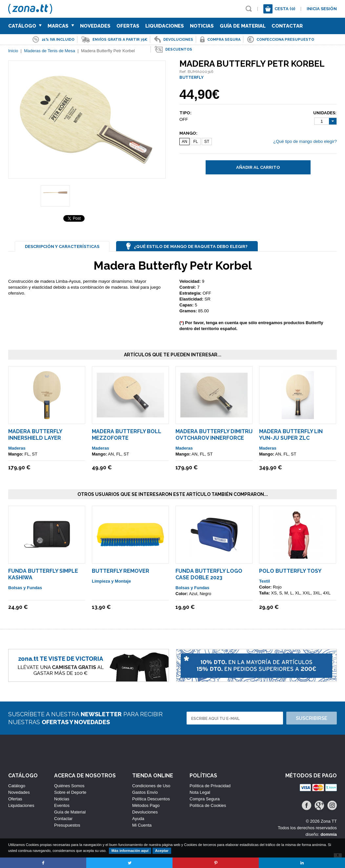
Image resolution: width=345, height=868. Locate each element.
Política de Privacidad (210, 786)
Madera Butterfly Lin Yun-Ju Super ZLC (291, 435)
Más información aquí (130, 851)
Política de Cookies (208, 805)
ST (207, 142)
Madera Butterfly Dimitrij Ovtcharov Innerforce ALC (214, 438)
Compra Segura (205, 799)
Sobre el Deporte (70, 792)
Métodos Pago (146, 805)
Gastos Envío (145, 792)
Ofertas (128, 26)
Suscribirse (312, 718)
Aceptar (162, 851)
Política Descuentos (151, 799)
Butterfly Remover (121, 571)
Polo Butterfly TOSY (290, 571)
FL (195, 142)
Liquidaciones (165, 26)
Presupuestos (67, 825)
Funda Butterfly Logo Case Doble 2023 (209, 574)
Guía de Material (243, 26)
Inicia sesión (322, 9)
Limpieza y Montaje (111, 581)
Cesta (285, 9)
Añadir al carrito (258, 167)
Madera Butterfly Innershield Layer (35, 435)
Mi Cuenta (142, 825)
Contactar (287, 26)
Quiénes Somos (69, 786)
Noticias (202, 26)
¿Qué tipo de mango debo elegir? (305, 141)
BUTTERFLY (192, 78)
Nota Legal (200, 792)
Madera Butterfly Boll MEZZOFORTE (127, 435)
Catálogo (25, 26)
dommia (329, 834)
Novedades (95, 26)
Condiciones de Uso (151, 786)
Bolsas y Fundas (25, 588)
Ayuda (138, 819)
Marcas (61, 26)
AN (184, 142)
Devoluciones (145, 812)
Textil (264, 581)
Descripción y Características (62, 246)
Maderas (17, 448)
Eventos (62, 805)
